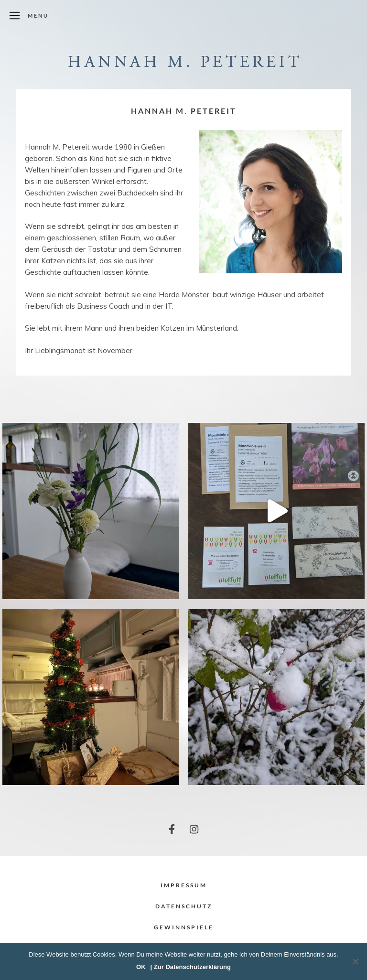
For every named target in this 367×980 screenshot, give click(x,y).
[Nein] (355, 961)
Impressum (184, 885)
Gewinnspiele (184, 927)
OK (141, 967)
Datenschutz (184, 906)
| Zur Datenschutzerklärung (191, 967)
